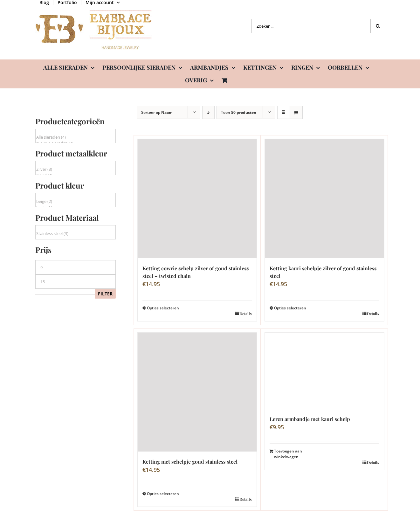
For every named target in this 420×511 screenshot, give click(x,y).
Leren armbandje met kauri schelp (310, 419)
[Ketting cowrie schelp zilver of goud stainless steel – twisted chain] (197, 199)
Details (246, 314)
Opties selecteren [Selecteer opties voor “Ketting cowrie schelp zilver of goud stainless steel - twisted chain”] (163, 308)
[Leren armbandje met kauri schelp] (324, 371)
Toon (239, 112)
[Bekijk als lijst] (296, 112)
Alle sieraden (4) (76, 137)
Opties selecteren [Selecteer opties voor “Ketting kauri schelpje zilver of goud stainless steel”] (290, 308)
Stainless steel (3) (76, 234)
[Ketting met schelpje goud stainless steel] (197, 392)
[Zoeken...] (311, 26)
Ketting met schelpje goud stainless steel (190, 462)
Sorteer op (157, 112)
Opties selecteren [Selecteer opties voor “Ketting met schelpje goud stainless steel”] (163, 494)
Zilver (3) (76, 169)
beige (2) (76, 201)
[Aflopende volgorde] (208, 112)
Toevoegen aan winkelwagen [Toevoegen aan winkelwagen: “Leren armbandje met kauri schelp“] (288, 454)
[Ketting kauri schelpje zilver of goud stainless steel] (324, 199)
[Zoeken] (378, 26)
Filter (105, 294)
